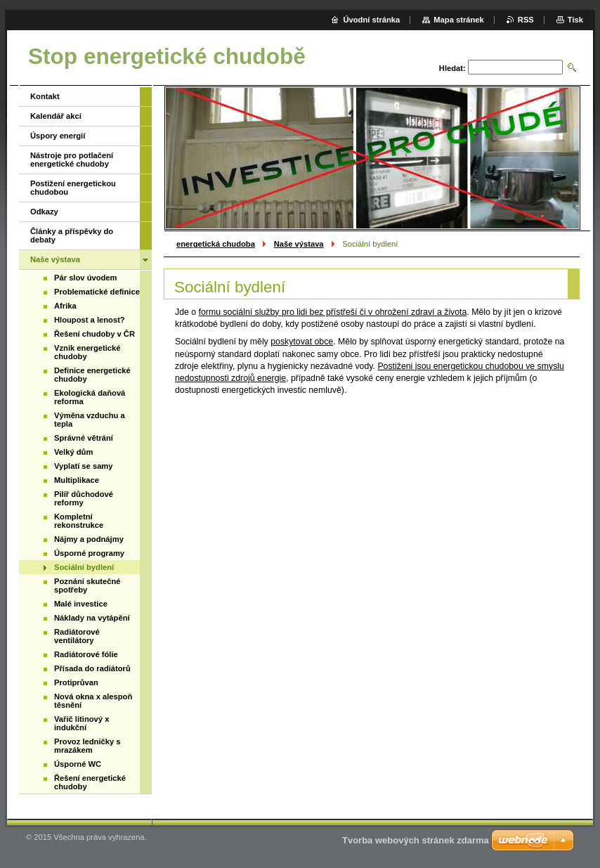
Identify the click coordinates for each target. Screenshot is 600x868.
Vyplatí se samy (84, 466)
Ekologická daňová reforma (90, 397)
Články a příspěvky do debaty (72, 235)
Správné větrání (84, 438)
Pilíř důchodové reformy (84, 498)
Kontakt (45, 96)
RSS (526, 20)
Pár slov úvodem (86, 278)
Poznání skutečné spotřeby (87, 585)
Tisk (575, 20)
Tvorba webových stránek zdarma (416, 840)
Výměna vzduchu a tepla (90, 420)
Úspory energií (58, 136)
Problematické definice (97, 292)
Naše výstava (299, 244)
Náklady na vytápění (92, 618)
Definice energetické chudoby (92, 375)
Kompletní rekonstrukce (79, 521)
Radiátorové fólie (86, 654)
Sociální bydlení (84, 567)
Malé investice (81, 604)
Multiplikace (77, 480)
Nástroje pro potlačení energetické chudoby (72, 160)
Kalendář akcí (56, 116)
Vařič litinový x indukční (81, 723)
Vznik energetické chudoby (87, 352)
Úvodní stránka (371, 20)
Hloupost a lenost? (90, 320)
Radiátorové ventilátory (77, 636)
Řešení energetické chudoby (90, 782)
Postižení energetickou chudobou (73, 188)
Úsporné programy (89, 553)
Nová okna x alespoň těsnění (93, 701)
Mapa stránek (459, 20)
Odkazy (44, 212)
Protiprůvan (76, 682)
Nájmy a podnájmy (89, 539)
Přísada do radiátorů (92, 668)
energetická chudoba (216, 244)
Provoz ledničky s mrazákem (87, 746)
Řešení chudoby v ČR (94, 334)
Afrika (65, 306)
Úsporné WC (78, 764)
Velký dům (73, 452)
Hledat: (452, 68)
